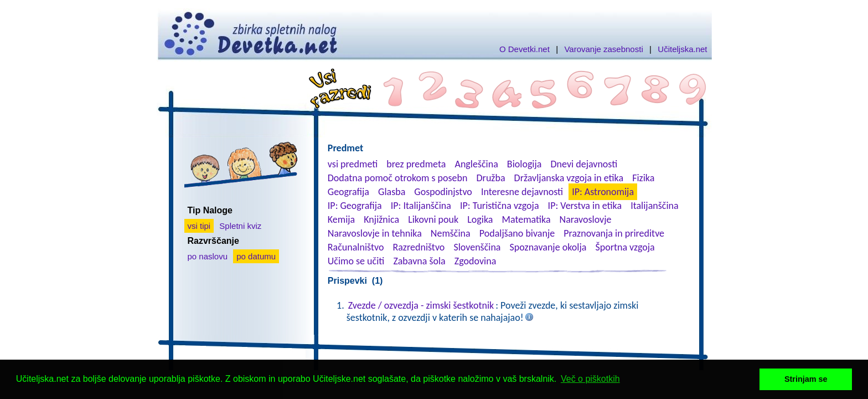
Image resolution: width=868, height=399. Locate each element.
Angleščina (476, 164)
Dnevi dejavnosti (584, 164)
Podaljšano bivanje (517, 233)
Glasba (392, 192)
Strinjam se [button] (806, 379)
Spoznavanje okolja (548, 247)
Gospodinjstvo (443, 192)
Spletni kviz (240, 226)
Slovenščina (477, 247)
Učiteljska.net (682, 49)
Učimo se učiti (356, 261)
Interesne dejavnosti (522, 192)
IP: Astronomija (603, 192)
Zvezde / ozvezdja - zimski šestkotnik (421, 305)
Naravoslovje (586, 219)
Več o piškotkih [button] (590, 379)
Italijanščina (654, 206)
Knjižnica (381, 219)
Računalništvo (356, 247)
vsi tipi (199, 226)
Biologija (525, 164)
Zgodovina (475, 261)
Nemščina (451, 233)
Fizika (643, 178)
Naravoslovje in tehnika (375, 233)
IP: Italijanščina (421, 206)
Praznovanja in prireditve (614, 233)
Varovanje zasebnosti (603, 49)
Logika (480, 219)
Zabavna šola (419, 261)
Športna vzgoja (625, 247)
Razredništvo (418, 247)
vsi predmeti (353, 164)
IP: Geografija (355, 206)
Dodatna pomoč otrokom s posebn (398, 178)
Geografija (348, 192)
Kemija (341, 219)
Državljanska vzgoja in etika (569, 178)
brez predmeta (416, 164)
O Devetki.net (525, 49)
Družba (491, 178)
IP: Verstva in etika (585, 206)
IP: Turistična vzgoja (500, 206)
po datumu (256, 256)
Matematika (526, 219)
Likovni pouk (433, 219)
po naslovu (208, 256)
